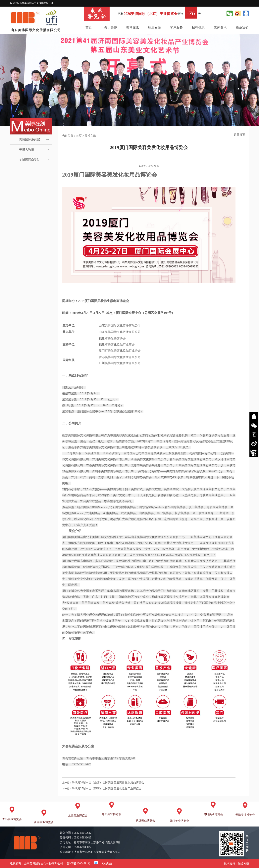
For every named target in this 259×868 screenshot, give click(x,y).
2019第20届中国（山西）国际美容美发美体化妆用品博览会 (108, 783)
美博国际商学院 (30, 160)
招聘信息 (198, 27)
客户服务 (176, 27)
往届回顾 (154, 27)
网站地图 (107, 864)
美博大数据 (27, 150)
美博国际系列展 (30, 139)
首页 (89, 27)
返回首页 (239, 135)
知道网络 (243, 864)
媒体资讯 (220, 27)
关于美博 (111, 27)
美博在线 (132, 27)
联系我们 (242, 27)
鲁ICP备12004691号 (79, 864)
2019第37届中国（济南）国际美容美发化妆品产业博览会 (107, 789)
